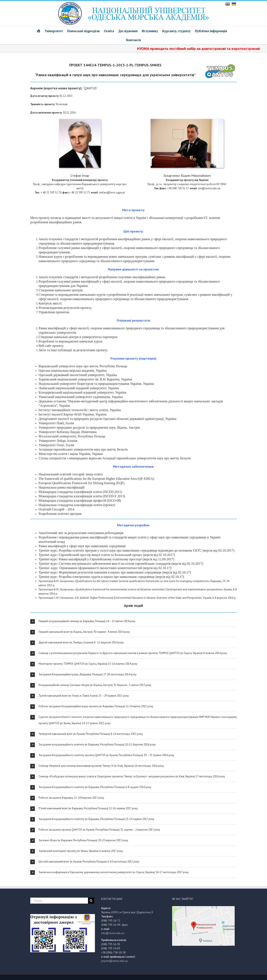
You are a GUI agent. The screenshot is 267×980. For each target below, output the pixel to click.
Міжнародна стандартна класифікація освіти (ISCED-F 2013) (82, 496)
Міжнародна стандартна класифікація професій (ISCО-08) (80, 501)
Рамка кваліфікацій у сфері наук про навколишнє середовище (82, 546)
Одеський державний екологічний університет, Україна (78, 375)
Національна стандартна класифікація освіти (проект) (77, 505)
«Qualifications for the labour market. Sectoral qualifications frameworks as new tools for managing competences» (142, 581)
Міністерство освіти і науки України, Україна (71, 454)
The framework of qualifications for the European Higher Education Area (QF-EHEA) (96, 479)
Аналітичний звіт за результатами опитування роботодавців (81, 533)
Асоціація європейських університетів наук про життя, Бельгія (83, 449)
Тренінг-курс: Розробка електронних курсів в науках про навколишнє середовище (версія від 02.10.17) (111, 577)
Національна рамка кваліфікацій (62, 487)
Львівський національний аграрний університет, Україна (79, 388)
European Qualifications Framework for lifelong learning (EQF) (81, 483)
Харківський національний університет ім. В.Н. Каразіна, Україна (85, 379)
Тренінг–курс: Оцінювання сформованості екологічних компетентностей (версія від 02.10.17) (105, 568)
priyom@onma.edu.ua (114, 961)
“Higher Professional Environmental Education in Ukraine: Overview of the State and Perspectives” (146, 598)
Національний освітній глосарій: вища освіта (71, 474)
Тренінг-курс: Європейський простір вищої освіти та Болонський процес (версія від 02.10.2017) (107, 555)
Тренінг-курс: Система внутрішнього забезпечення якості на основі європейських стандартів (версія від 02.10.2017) (121, 564)
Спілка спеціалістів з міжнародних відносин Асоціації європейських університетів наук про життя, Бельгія (115, 458)
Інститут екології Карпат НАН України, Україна (72, 414)
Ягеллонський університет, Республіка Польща (72, 436)
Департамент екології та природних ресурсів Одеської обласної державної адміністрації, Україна (107, 419)
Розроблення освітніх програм (60, 514)
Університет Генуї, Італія (56, 445)
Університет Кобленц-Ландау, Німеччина (68, 432)
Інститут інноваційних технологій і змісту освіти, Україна (80, 410)
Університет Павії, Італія (56, 423)
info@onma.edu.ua (113, 933)
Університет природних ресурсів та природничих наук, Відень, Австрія (89, 427)
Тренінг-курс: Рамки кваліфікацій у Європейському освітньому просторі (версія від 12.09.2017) (106, 559)
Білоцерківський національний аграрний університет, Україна (82, 392)
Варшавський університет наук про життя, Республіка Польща (83, 366)
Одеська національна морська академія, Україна (73, 371)
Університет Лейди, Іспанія (58, 441)
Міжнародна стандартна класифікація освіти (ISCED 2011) (80, 492)
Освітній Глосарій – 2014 (56, 509)
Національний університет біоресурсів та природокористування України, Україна (96, 384)
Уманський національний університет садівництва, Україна (81, 397)
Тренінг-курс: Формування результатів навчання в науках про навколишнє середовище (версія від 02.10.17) (115, 572)
